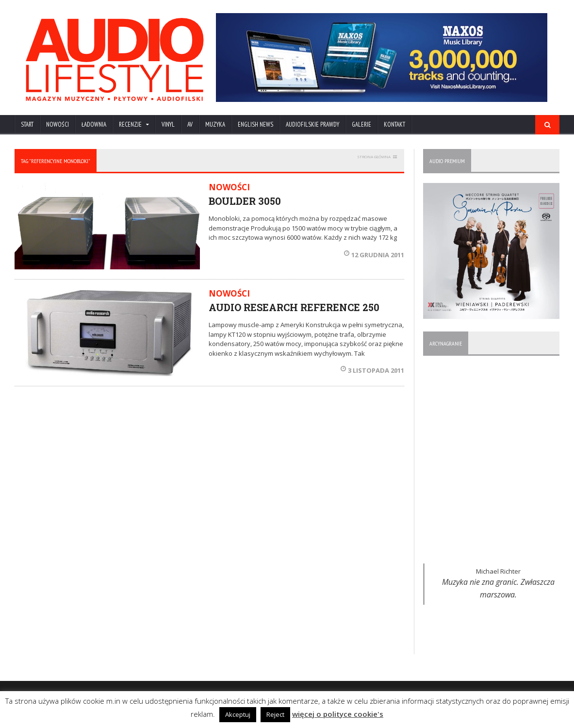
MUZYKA (215, 124)
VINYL (168, 124)
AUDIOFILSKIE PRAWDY (312, 124)
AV (190, 124)
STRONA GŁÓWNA (374, 157)
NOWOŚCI (57, 124)
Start (27, 124)
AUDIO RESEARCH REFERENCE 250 (294, 307)
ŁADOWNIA (94, 124)
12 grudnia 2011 (374, 255)
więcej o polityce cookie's (338, 714)
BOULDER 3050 (245, 201)
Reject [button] (275, 714)
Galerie (361, 124)
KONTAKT (394, 124)
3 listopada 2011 (372, 370)
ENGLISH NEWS (255, 124)
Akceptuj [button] (238, 714)
